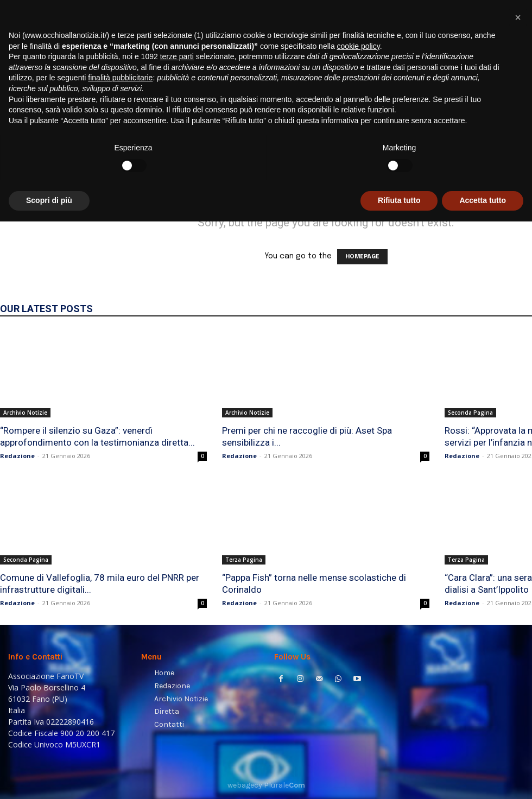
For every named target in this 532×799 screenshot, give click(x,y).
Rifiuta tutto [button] (399, 778)
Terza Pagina (244, 560)
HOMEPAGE (362, 257)
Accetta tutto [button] (483, 778)
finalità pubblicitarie (120, 656)
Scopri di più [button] (49, 778)
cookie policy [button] (359, 624)
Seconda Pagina (470, 413)
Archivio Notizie (25, 413)
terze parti (177, 635)
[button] (511, 139)
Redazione (17, 456)
